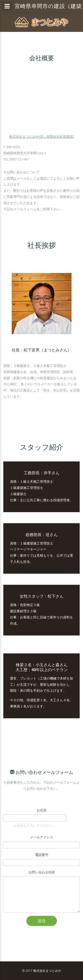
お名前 (41, 810)
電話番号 (42, 855)
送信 (42, 921)
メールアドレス (41, 837)
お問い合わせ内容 (42, 872)
